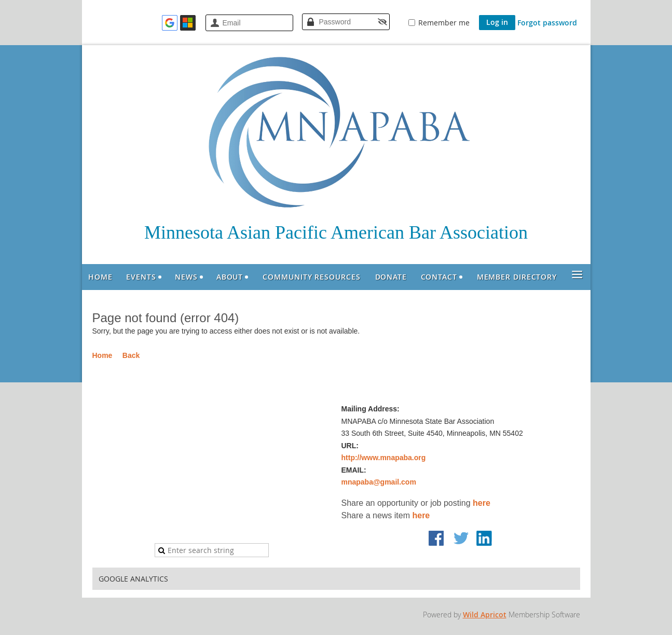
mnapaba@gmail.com (379, 482)
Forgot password (547, 23)
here (482, 503)
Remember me (444, 23)
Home (102, 355)
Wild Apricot (485, 615)
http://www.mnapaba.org (384, 458)
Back (131, 355)
